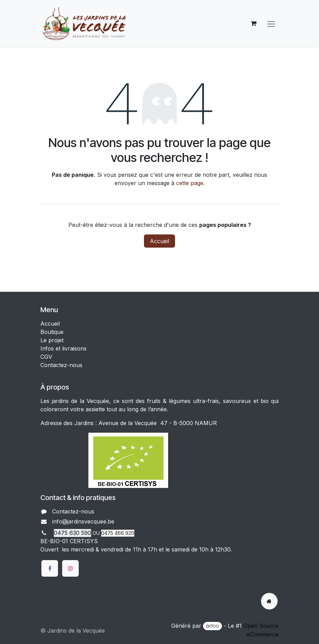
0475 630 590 (72, 533)
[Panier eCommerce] (253, 23)
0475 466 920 (118, 533)
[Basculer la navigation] (271, 23)
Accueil (159, 241)
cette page (190, 183)
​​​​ (120, 522)
